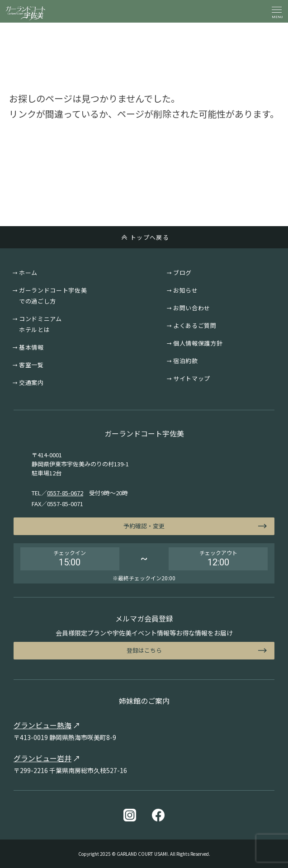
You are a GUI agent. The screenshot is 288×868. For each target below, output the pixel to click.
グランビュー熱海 (42, 725)
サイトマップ (192, 378)
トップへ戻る (150, 237)
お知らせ (186, 290)
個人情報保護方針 (198, 343)
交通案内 (31, 382)
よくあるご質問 (195, 325)
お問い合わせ (192, 308)
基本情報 (31, 347)
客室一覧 (31, 365)
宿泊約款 (186, 361)
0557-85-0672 (65, 493)
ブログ (182, 273)
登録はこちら (144, 650)
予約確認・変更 (144, 526)
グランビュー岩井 (42, 758)
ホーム (28, 273)
